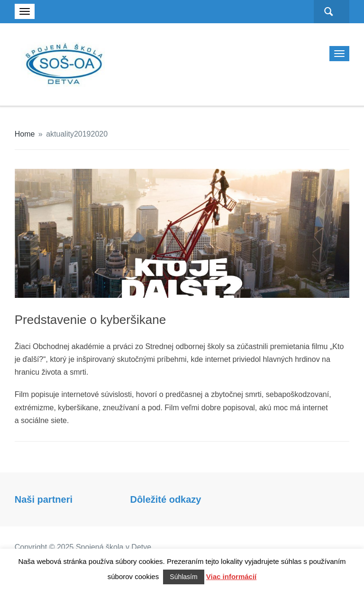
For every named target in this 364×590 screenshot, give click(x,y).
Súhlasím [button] (183, 577)
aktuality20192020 (77, 134)
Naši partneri (44, 499)
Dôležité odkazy (165, 499)
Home (25, 134)
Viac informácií (231, 576)
